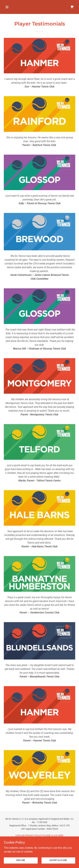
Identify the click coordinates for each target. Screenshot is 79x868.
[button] (12, 7)
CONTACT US (40, 849)
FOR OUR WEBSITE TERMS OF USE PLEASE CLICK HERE (40, 842)
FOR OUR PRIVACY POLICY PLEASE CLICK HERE (39, 836)
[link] (72, 7)
